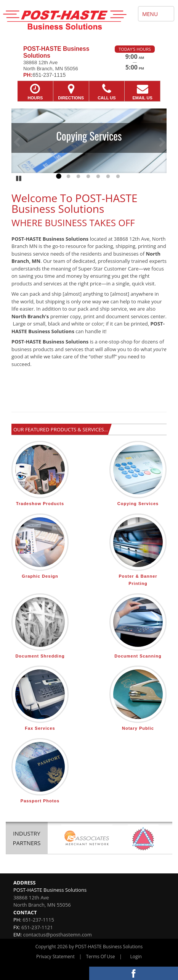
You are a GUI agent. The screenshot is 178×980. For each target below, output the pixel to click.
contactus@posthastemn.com (58, 935)
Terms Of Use (101, 957)
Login (136, 957)
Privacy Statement (55, 957)
